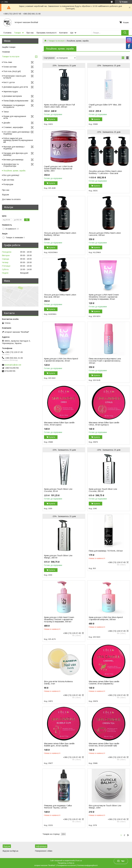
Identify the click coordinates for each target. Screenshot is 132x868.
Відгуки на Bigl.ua (10, 851)
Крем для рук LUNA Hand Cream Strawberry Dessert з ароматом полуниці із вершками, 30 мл (104, 297)
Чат (121, 861)
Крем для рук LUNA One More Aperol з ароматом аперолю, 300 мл (106, 618)
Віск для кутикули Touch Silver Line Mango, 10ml (105, 807)
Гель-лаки (8, 62)
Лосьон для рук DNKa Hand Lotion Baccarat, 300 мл (60, 296)
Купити (52, 119)
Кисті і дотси (9, 82)
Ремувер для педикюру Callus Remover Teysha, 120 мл (58, 807)
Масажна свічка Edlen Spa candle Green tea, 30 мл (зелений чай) (104, 745)
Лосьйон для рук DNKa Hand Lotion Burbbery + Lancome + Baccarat (105, 172)
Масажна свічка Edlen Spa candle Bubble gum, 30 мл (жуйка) (59, 745)
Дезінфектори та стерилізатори (11, 165)
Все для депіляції (11, 175)
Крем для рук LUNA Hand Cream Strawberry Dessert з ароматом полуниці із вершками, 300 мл (59, 619)
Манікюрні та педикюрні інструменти (14, 106)
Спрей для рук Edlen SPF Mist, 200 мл (105, 106)
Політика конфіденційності (87, 865)
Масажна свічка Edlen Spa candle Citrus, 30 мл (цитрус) (104, 424)
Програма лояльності (46, 33)
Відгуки (5, 195)
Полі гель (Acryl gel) (12, 71)
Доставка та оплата (11, 199)
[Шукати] (125, 33)
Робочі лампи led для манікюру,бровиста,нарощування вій (18, 140)
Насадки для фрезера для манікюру (15, 154)
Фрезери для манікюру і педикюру (14, 148)
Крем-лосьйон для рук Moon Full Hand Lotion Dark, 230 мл (59, 106)
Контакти (63, 33)
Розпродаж (8, 184)
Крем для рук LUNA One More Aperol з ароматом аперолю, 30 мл (61, 360)
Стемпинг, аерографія (13, 127)
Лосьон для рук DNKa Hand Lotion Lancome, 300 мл (105, 234)
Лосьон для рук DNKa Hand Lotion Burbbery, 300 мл (60, 234)
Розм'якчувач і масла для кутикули (15, 77)
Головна (7, 33)
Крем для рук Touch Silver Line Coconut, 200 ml (103, 490)
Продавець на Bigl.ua (66, 863)
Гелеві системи (10, 67)
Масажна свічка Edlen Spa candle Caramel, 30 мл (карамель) (104, 683)
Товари (17, 33)
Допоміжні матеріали (13, 96)
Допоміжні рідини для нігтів (16, 87)
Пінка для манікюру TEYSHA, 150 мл (106, 551)
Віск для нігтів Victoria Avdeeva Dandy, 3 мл (58, 683)
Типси (6, 112)
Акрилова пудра (11, 92)
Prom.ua (79, 861)
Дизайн (7, 123)
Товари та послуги (56, 41)
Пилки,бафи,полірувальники (16, 101)
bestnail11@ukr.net (13, 365)
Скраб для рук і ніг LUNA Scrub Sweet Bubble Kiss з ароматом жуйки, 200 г (58, 169)
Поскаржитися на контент (66, 865)
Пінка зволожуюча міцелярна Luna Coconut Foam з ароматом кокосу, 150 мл (105, 361)
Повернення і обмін (44, 851)
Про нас (30, 33)
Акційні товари (9, 47)
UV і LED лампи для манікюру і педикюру (17, 133)
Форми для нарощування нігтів (15, 117)
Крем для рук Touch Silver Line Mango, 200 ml (58, 557)
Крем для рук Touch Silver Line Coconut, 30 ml (58, 490)
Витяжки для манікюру (13, 160)
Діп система (9, 180)
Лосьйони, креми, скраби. (15, 171)
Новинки (6, 52)
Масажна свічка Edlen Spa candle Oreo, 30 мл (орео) (59, 424)
